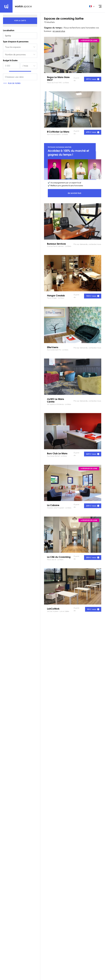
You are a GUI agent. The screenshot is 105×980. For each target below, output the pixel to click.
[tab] (20, 21)
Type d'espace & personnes (16, 41)
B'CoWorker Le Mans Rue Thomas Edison (73, 109)
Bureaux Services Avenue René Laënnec (73, 221)
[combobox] (20, 47)
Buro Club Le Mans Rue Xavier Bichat (73, 431)
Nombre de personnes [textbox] (15, 55)
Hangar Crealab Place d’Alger (73, 273)
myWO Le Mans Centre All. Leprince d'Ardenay (73, 377)
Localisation (9, 30)
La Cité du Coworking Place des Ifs (73, 535)
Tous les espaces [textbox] (13, 47)
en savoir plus (59, 31)
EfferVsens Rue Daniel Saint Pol (73, 325)
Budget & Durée (10, 60)
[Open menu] (100, 6)
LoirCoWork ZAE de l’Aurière (73, 586)
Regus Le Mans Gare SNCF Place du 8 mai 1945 (73, 55)
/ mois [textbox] (25, 66)
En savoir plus (85, 194)
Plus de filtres (12, 83)
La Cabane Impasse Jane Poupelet (73, 483)
